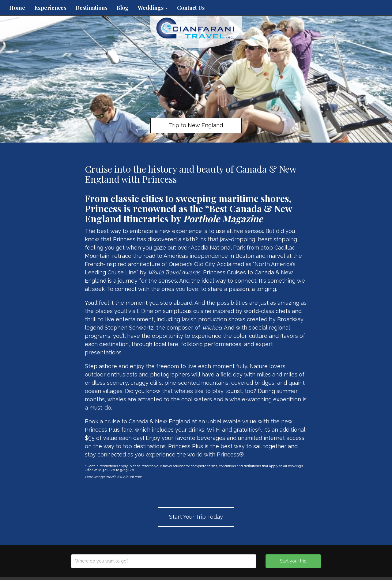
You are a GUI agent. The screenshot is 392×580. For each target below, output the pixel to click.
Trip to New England (196, 125)
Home (17, 8)
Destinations (91, 8)
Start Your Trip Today (196, 517)
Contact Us (191, 8)
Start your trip (293, 561)
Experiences (50, 8)
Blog (123, 8)
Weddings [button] (153, 8)
